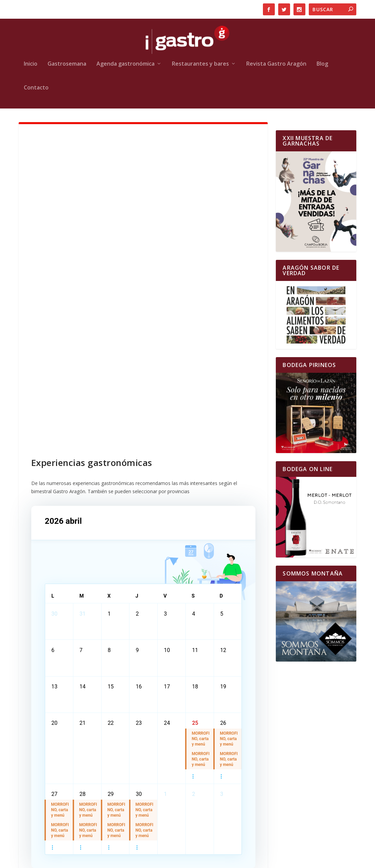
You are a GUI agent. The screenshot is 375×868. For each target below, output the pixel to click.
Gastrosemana (67, 64)
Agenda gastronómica (126, 64)
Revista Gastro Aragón (276, 64)
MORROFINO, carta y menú (201, 742)
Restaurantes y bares (200, 64)
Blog (322, 64)
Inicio (31, 64)
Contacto (36, 88)
